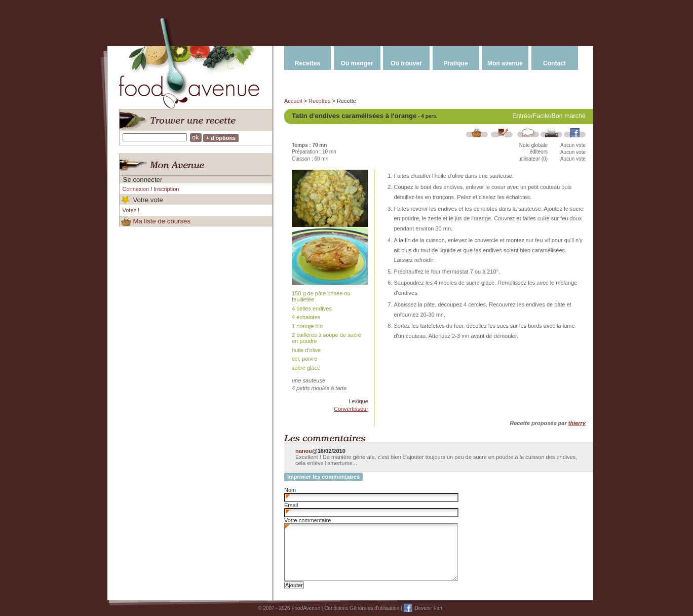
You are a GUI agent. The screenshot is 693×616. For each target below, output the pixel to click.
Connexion (136, 189)
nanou (304, 451)
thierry (577, 423)
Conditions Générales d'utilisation (362, 608)
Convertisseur (351, 409)
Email (291, 505)
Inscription (166, 189)
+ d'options (221, 138)
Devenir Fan (428, 608)
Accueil (293, 101)
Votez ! (131, 210)
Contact (554, 63)
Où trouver (406, 63)
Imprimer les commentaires (323, 477)
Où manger (357, 63)
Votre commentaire (307, 520)
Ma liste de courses (162, 221)
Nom (290, 490)
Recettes (307, 63)
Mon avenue (505, 63)
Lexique (358, 401)
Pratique (455, 63)
